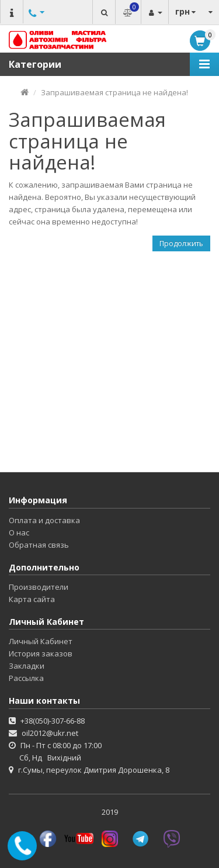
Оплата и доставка (44, 520)
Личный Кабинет (41, 641)
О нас (19, 532)
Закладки (27, 666)
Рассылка (26, 678)
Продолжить (181, 243)
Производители (39, 587)
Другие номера (35, 25)
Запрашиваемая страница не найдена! (114, 92)
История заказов (41, 653)
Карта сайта (32, 599)
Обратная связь (39, 545)
